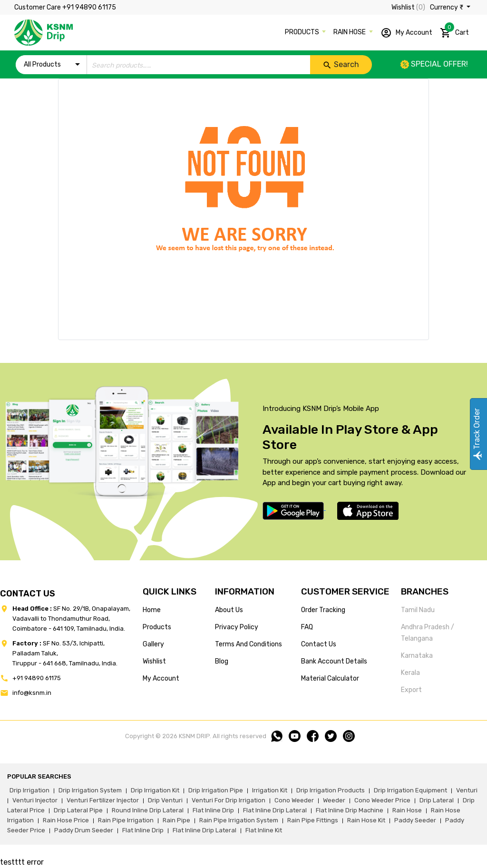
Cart (454, 31)
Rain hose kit (366, 820)
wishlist (154, 661)
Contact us (319, 644)
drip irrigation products (331, 790)
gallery (153, 644)
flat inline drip (213, 810)
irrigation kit (270, 790)
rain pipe (176, 820)
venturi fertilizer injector (103, 800)
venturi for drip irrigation (229, 800)
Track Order (477, 434)
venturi (467, 790)
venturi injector (35, 800)
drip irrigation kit (155, 790)
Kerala (410, 673)
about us (229, 610)
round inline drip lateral (148, 810)
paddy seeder (415, 820)
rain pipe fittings (313, 820)
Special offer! (434, 64)
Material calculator (330, 678)
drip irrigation (29, 790)
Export (411, 690)
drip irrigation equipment (410, 790)
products (157, 627)
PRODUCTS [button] (303, 32)
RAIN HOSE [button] (350, 32)
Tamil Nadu (418, 610)
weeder (334, 800)
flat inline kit (264, 830)
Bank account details (334, 661)
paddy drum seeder (84, 830)
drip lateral (437, 800)
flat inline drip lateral (275, 810)
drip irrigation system (90, 790)
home (152, 610)
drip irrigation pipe (216, 790)
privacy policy (237, 627)
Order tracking (323, 610)
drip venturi (165, 800)
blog (222, 661)
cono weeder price (382, 800)
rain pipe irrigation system (239, 820)
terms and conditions (248, 644)
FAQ (307, 627)
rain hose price (66, 820)
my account (161, 678)
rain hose (407, 810)
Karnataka (417, 656)
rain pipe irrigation (126, 820)
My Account (406, 33)
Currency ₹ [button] (447, 7)
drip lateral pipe (78, 810)
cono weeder (294, 800)
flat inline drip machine (350, 810)
